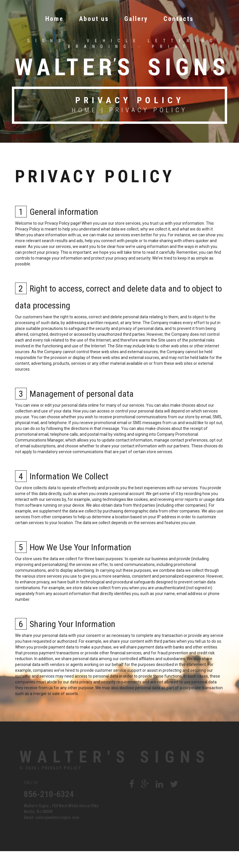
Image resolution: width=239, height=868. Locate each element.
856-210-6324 (49, 811)
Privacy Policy (62, 785)
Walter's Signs (82, 765)
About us (94, 18)
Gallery (136, 18)
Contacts (179, 18)
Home (54, 18)
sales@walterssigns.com (57, 834)
